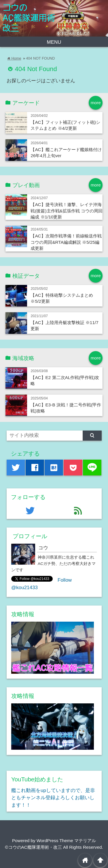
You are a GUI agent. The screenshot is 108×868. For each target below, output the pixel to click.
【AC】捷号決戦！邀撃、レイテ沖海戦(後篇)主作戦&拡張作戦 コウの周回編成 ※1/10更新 (67, 211)
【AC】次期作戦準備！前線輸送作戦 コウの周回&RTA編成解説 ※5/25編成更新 (66, 242)
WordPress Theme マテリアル (66, 841)
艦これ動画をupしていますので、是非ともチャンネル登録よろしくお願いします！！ (53, 798)
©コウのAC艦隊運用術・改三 (33, 847)
